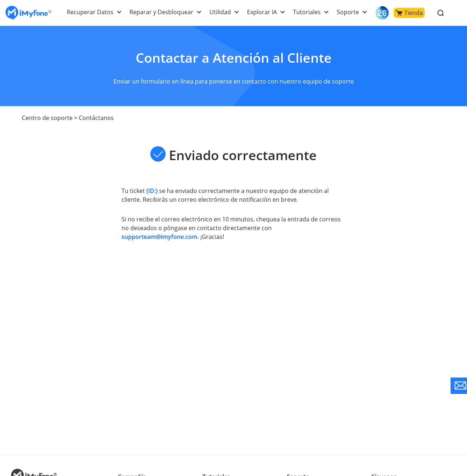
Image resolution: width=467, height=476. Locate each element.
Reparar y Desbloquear (164, 12)
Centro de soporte (47, 118)
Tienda (409, 13)
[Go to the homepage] (28, 13)
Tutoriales (308, 12)
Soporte (348, 12)
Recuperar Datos (94, 12)
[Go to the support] (459, 386)
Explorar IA (263, 12)
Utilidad (222, 12)
